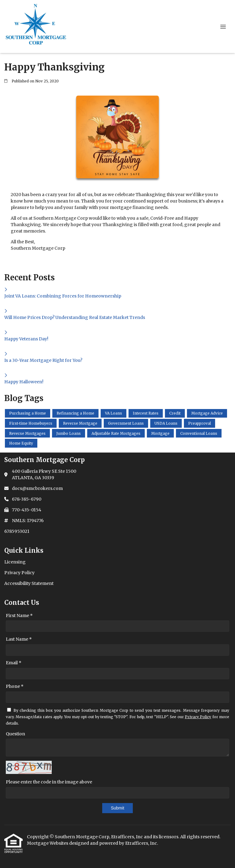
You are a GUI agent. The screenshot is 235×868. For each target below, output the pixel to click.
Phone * (15, 686)
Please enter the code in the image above (49, 782)
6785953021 (17, 531)
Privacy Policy (198, 717)
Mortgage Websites (48, 843)
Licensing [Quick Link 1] (15, 562)
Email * (14, 663)
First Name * (19, 616)
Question (15, 734)
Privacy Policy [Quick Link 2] (19, 573)
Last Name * (19, 639)
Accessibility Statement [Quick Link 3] (29, 583)
